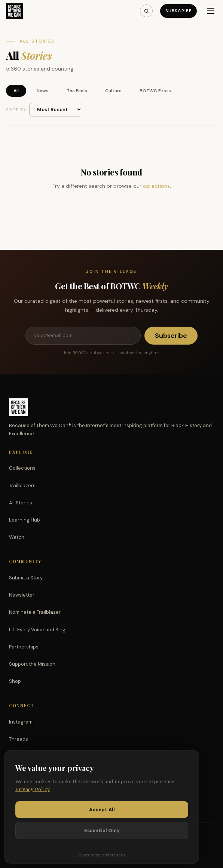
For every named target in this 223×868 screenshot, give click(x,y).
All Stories (21, 503)
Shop (15, 681)
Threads (19, 739)
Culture (113, 91)
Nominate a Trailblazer (35, 612)
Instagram (21, 722)
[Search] (146, 11)
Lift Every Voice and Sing (37, 630)
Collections (22, 468)
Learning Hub (25, 520)
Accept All (102, 811)
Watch (17, 537)
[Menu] (211, 11)
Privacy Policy (33, 791)
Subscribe (178, 11)
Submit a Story (26, 578)
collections (156, 186)
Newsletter (22, 595)
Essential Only (102, 832)
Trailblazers (22, 486)
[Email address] (83, 336)
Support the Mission (32, 664)
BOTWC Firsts (155, 91)
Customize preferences (102, 856)
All (16, 91)
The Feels (77, 91)
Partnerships (24, 647)
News (43, 91)
